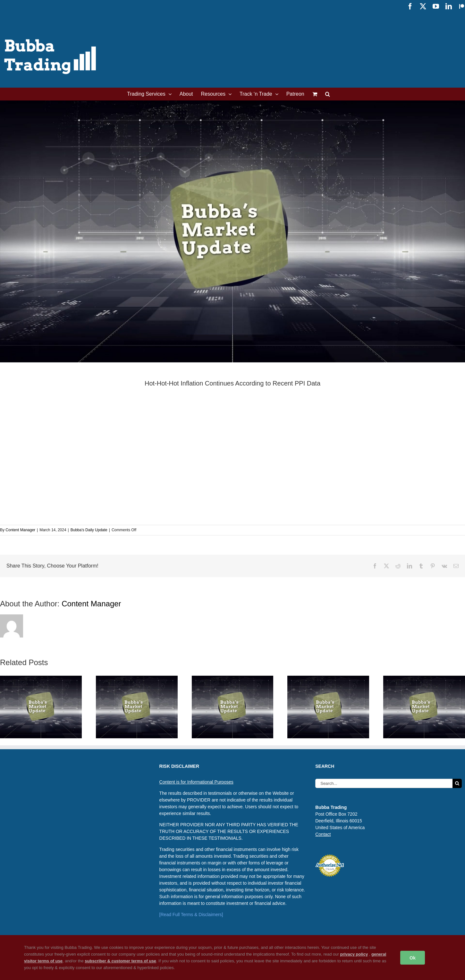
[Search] (457, 783)
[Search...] (384, 783)
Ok (413, 958)
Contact (323, 834)
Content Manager (20, 530)
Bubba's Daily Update (89, 530)
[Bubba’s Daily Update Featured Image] (232, 231)
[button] (328, 94)
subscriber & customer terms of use (120, 961)
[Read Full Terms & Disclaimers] (191, 915)
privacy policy (354, 954)
